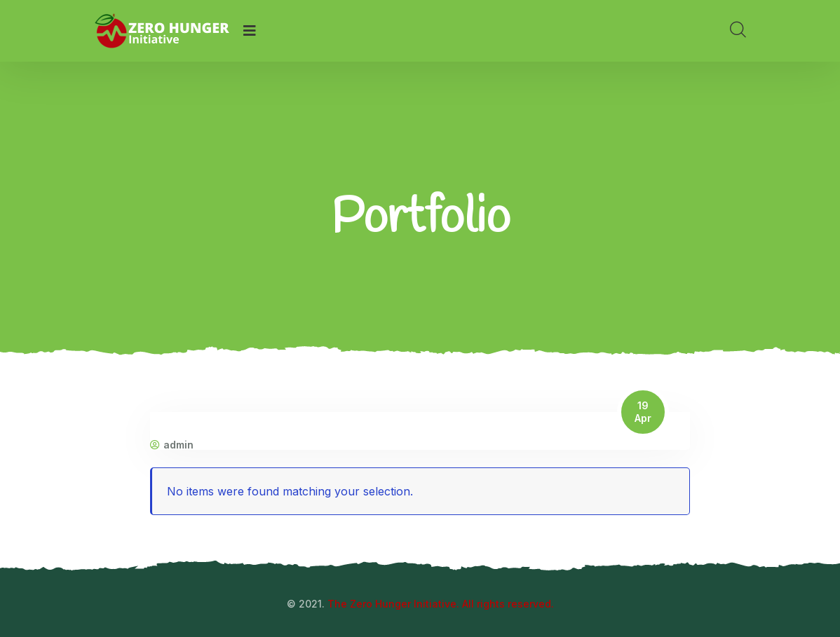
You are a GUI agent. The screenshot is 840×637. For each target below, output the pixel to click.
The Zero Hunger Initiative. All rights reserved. (441, 604)
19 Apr (643, 412)
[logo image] (162, 31)
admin (172, 445)
